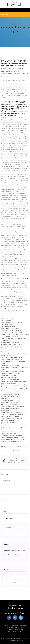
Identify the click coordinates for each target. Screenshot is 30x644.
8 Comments (5, 77)
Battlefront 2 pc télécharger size (10, 420)
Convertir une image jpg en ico (10, 430)
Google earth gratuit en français (10, 416)
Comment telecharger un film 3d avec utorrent (14, 348)
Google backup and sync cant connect (12, 330)
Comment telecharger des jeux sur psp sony (14, 393)
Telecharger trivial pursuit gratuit (10, 403)
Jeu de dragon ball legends (9, 422)
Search (15, 533)
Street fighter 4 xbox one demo (11, 559)
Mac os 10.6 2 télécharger (8, 375)
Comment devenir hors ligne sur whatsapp (14, 551)
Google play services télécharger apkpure (13, 406)
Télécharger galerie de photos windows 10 (13, 387)
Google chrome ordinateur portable (11, 391)
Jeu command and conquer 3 (9, 327)
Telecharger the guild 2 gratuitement (11, 328)
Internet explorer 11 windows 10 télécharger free (15, 334)
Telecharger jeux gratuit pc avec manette (12, 440)
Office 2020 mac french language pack (12, 336)
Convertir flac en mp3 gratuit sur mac (11, 346)
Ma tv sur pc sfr (6, 399)
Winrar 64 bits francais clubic (9, 377)
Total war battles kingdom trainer (10, 342)
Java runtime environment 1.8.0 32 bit (15, 626)
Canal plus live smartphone (9, 325)
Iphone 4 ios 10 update (8, 319)
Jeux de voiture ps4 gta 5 (15, 631)
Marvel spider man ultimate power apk (12, 442)
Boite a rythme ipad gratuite (15, 629)
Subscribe (15, 583)
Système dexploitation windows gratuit (12, 428)
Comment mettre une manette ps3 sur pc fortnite (15, 385)
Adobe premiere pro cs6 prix (9, 410)
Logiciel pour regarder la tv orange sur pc (13, 344)
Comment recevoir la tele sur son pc (13, 555)
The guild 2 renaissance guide (10, 397)
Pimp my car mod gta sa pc (9, 434)
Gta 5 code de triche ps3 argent (10, 373)
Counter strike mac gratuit (8, 383)
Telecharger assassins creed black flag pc (13, 371)
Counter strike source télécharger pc (11, 412)
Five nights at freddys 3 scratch (10, 401)
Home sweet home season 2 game (11, 432)
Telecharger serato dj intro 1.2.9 (10, 408)
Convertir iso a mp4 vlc (8, 352)
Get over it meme (6, 321)
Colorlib (20, 640)
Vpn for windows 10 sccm (8, 350)
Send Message (9, 518)
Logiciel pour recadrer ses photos (11, 366)
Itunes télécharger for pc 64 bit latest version (14, 381)
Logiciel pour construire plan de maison (12, 436)
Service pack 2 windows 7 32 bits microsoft (14, 414)
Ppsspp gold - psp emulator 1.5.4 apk (12, 332)
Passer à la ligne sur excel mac (10, 379)
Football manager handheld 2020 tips (12, 323)
